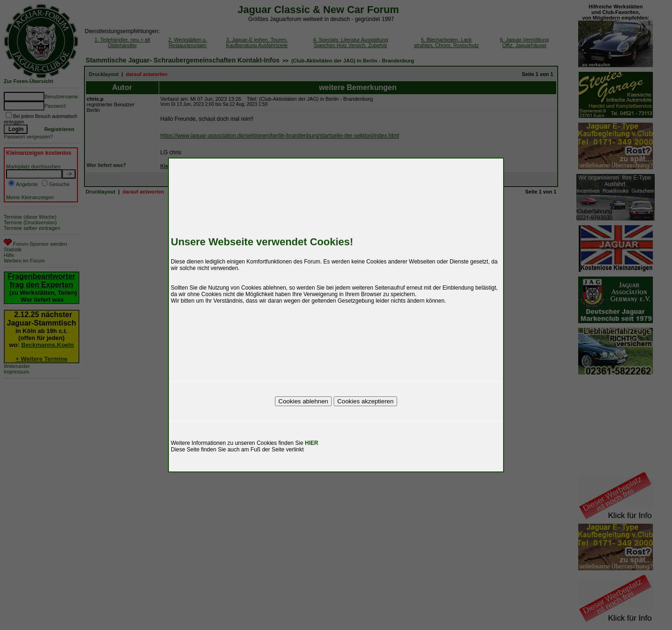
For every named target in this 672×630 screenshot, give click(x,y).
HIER (311, 443)
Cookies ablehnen (304, 401)
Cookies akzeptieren (366, 401)
